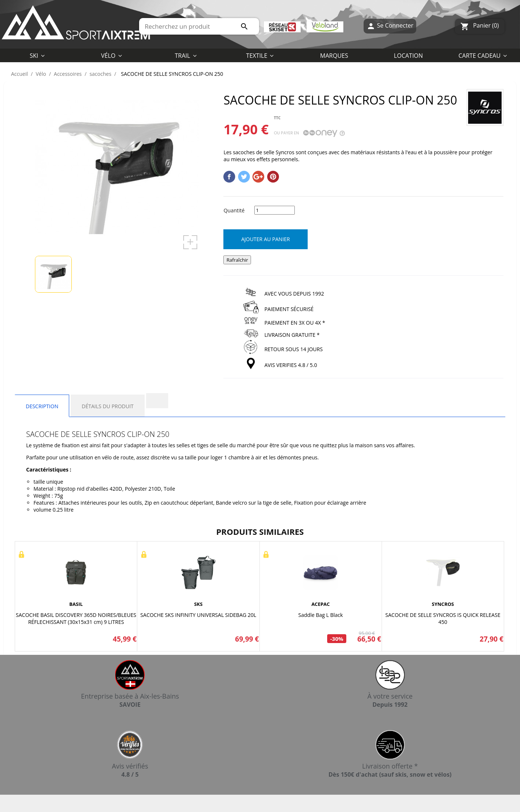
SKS (198, 604)
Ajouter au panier (265, 239)
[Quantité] (275, 210)
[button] (260, 55)
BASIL (76, 604)
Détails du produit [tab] (108, 406)
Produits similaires (260, 532)
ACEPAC (321, 604)
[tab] (157, 401)
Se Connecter (390, 26)
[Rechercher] (199, 26)
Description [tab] (42, 406)
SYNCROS (443, 604)
